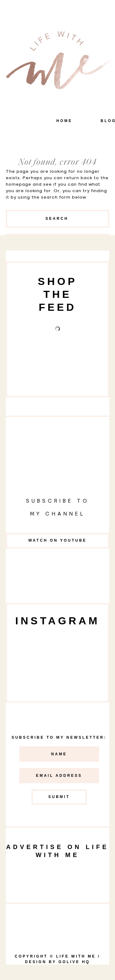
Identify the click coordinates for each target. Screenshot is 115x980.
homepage (19, 184)
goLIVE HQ (74, 962)
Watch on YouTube (57, 540)
